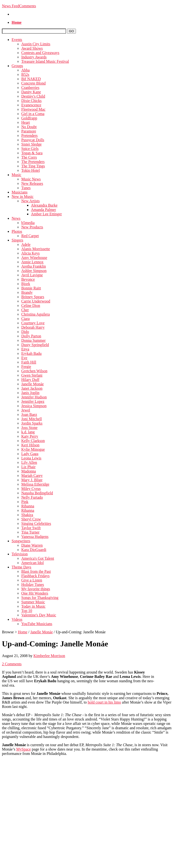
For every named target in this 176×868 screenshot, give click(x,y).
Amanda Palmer (44, 210)
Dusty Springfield (35, 345)
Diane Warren (32, 545)
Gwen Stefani (32, 375)
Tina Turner (30, 532)
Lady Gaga (30, 454)
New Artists (30, 201)
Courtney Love (33, 323)
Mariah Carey (32, 476)
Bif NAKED (31, 79)
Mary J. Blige (32, 480)
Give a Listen (32, 580)
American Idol (33, 563)
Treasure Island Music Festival (45, 61)
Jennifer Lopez (33, 401)
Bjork (26, 284)
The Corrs (29, 157)
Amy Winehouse (34, 258)
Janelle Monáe (33, 384)
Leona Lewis (31, 458)
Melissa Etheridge (35, 484)
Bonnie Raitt (31, 288)
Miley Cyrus (31, 489)
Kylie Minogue (33, 449)
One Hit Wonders (35, 593)
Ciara (26, 319)
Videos (17, 619)
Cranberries (30, 88)
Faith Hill (29, 362)
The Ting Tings (33, 166)
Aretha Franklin (34, 266)
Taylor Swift (31, 528)
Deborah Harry (33, 327)
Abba (26, 70)
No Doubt (29, 127)
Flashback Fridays (35, 576)
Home (23, 632)
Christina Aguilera (36, 314)
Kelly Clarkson (33, 441)
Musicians (20, 192)
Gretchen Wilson (34, 371)
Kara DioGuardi (34, 550)
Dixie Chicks (31, 101)
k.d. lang (28, 432)
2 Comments (12, 664)
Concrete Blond (33, 83)
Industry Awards (34, 57)
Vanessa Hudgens (35, 537)
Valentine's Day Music (39, 615)
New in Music (23, 197)
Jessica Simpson (34, 406)
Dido (25, 332)
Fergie (26, 367)
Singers (17, 240)
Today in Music (33, 606)
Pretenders (29, 136)
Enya (25, 349)
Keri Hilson (30, 445)
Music (16, 175)
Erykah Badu (31, 353)
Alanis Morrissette (36, 249)
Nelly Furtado (32, 497)
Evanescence (31, 105)
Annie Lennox (32, 262)
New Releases (32, 183)
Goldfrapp (29, 118)
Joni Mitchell (32, 419)
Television (20, 554)
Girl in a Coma (33, 114)
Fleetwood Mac (33, 109)
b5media (28, 223)
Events (17, 40)
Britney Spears (33, 297)
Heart (26, 122)
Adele (26, 244)
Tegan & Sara (32, 153)
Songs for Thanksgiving (40, 598)
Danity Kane (31, 92)
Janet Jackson (32, 388)
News (16, 218)
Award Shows (32, 48)
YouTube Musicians (37, 624)
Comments (28, 6)
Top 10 (27, 611)
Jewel (26, 410)
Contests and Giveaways (40, 53)
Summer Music (33, 602)
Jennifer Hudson (34, 397)
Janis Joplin (30, 393)
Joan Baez (29, 415)
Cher (25, 310)
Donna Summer (33, 340)
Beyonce (28, 279)
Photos (17, 231)
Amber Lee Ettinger (46, 214)
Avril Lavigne (32, 275)
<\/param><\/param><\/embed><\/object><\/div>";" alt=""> (88, 778)
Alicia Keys (30, 253)
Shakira (27, 515)
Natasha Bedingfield (37, 493)
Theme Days (21, 567)
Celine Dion (31, 306)
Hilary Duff (30, 380)
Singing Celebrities (36, 523)
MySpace (23, 749)
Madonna (29, 471)
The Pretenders (33, 162)
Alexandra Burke (44, 205)
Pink (25, 502)
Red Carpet (30, 236)
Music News (31, 179)
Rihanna (28, 506)
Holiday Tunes (33, 585)
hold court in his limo (104, 702)
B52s (25, 74)
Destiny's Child (33, 96)
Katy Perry (30, 436)
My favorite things (36, 589)
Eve (24, 358)
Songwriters (21, 541)
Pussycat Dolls (33, 140)
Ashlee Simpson (34, 271)
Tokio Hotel (31, 170)
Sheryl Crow (31, 519)
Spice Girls (30, 149)
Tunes (26, 188)
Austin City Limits (36, 44)
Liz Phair (28, 467)
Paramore (29, 131)
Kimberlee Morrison (49, 656)
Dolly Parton (31, 336)
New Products (32, 227)
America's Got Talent (38, 558)
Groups (17, 66)
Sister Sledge (31, 144)
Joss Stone (29, 428)
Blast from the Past (36, 571)
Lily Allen (29, 462)
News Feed (11, 6)
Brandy (27, 292)
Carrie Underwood (36, 301)
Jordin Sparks (32, 423)
